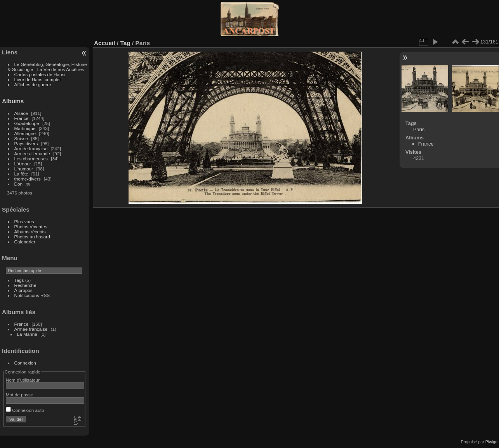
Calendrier (25, 242)
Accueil (105, 43)
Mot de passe (20, 395)
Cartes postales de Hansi (40, 74)
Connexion (25, 363)
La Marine (27, 334)
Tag (125, 43)
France (22, 118)
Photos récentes (31, 227)
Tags (19, 280)
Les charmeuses (31, 159)
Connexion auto (25, 410)
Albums (13, 101)
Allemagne (25, 133)
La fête (21, 174)
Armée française (31, 148)
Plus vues (24, 221)
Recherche (25, 285)
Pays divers (26, 143)
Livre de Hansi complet (38, 79)
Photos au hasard (32, 237)
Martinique (25, 128)
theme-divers (28, 179)
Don (19, 184)
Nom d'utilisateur (23, 380)
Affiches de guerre (33, 84)
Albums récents (30, 232)
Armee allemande (32, 154)
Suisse (21, 138)
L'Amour (23, 164)
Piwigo (491, 442)
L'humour (24, 169)
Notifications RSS (32, 295)
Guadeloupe (27, 123)
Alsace (21, 113)
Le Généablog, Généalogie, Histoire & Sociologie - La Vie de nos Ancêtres (47, 67)
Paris (419, 129)
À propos (23, 290)
